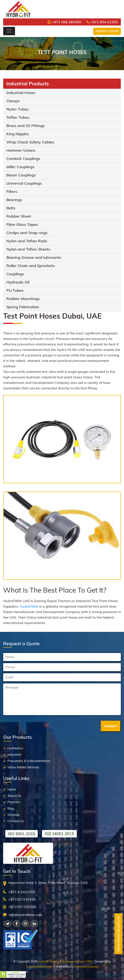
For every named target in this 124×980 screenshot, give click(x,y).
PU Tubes (15, 290)
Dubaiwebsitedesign (39, 966)
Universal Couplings (24, 183)
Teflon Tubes (18, 117)
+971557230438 (22, 899)
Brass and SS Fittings (26, 126)
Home (12, 789)
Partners (14, 802)
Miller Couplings (20, 167)
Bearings (14, 200)
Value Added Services (23, 767)
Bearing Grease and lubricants (34, 257)
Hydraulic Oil (18, 282)
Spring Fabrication (23, 307)
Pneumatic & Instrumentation (29, 761)
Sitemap (13, 815)
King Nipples (18, 134)
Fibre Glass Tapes (22, 224)
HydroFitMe (29, 606)
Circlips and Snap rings (27, 233)
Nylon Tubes (17, 109)
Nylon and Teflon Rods (27, 241)
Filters (12, 192)
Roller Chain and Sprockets (31, 266)
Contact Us (15, 821)
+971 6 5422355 (22, 892)
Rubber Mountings (23, 299)
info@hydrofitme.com (25, 915)
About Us (14, 796)
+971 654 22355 (102, 22)
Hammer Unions (21, 150)
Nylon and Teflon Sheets (28, 249)
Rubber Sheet (19, 216)
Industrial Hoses (21, 93)
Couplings (15, 274)
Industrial (14, 754)
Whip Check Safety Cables (30, 142)
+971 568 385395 (64, 22)
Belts (11, 208)
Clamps (13, 101)
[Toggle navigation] (9, 31)
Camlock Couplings (23, 159)
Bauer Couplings (21, 175)
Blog (11, 808)
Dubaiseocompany (86, 966)
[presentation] (35, 726)
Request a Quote (107, 31)
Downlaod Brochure (118, 934)
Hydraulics (15, 748)
